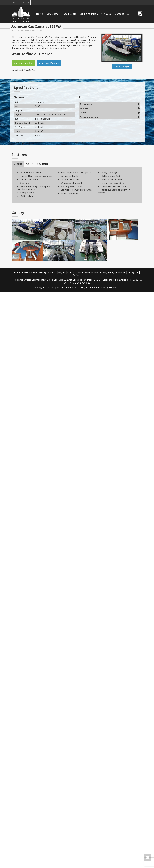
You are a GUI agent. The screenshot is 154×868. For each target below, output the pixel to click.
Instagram (133, 272)
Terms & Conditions (88, 272)
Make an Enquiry (23, 63)
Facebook (121, 272)
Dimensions (110, 104)
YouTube (77, 275)
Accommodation (110, 117)
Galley (30, 164)
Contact (119, 14)
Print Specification (49, 63)
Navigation (43, 164)
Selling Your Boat (90, 14)
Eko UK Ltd (114, 287)
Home (40, 14)
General (18, 164)
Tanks (110, 113)
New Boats (53, 14)
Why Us (107, 14)
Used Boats (70, 14)
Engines (110, 108)
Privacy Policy (107, 272)
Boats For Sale (30, 272)
